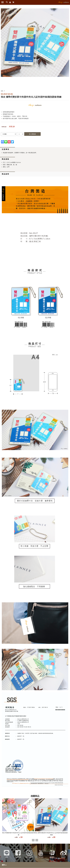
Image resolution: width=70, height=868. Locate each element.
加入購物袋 (32, 134)
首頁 (2, 91)
